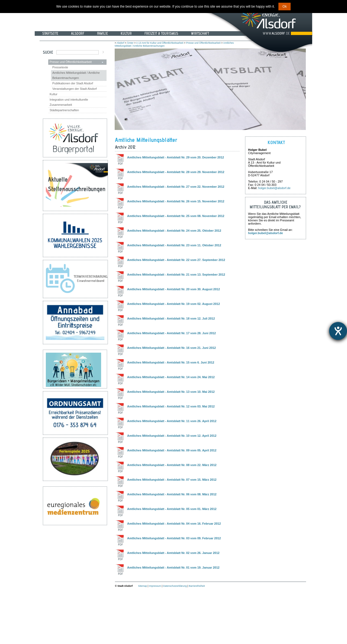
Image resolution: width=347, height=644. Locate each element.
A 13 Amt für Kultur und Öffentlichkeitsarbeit (160, 43)
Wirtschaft (200, 33)
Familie (102, 33)
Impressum (155, 586)
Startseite (50, 33)
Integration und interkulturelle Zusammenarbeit (69, 102)
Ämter (130, 43)
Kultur (126, 33)
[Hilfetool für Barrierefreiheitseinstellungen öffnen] (338, 331)
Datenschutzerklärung (175, 586)
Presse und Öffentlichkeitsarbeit (71, 62)
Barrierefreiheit (197, 586)
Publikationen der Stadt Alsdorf (73, 83)
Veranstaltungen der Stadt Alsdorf (75, 89)
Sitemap (142, 586)
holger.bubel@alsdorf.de (274, 188)
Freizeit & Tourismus (161, 33)
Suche (48, 52)
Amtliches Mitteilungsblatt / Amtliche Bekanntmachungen (76, 75)
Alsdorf (78, 33)
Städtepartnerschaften (64, 110)
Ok (285, 7)
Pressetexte (60, 67)
